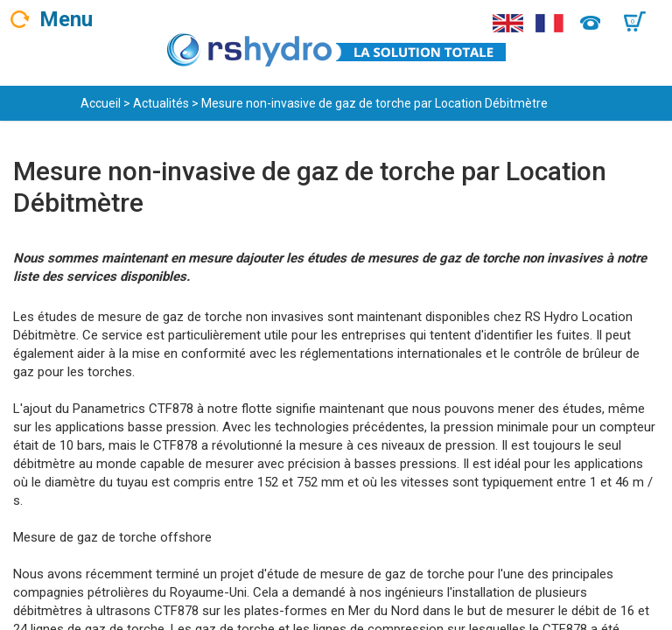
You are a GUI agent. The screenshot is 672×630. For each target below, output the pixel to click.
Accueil (101, 103)
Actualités (161, 103)
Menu (66, 19)
